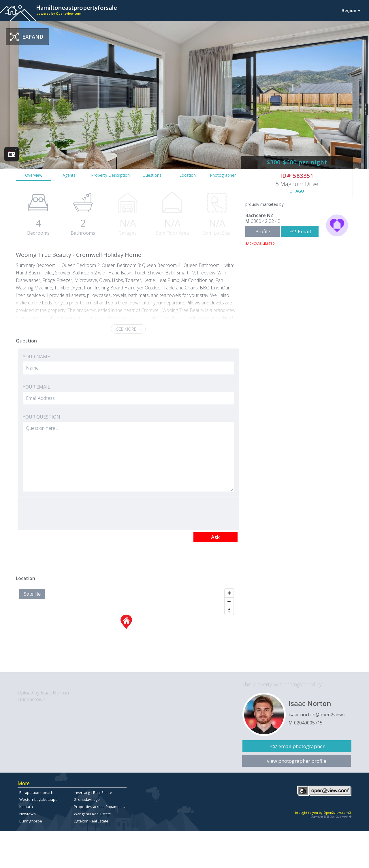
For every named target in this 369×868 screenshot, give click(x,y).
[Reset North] (229, 610)
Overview (34, 175)
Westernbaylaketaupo (38, 799)
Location (188, 175)
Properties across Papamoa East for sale (109, 807)
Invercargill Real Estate (93, 792)
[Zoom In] (229, 593)
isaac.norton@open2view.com (320, 715)
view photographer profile (297, 761)
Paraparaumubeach (36, 792)
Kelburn (26, 807)
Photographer (223, 175)
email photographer (302, 746)
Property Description (110, 175)
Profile (263, 231)
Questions (152, 175)
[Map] (126, 629)
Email (304, 231)
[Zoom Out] (229, 602)
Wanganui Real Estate (92, 814)
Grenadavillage (87, 799)
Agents (69, 175)
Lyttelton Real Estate (91, 821)
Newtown (28, 814)
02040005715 (308, 723)
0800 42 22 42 (266, 221)
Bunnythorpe (31, 821)
